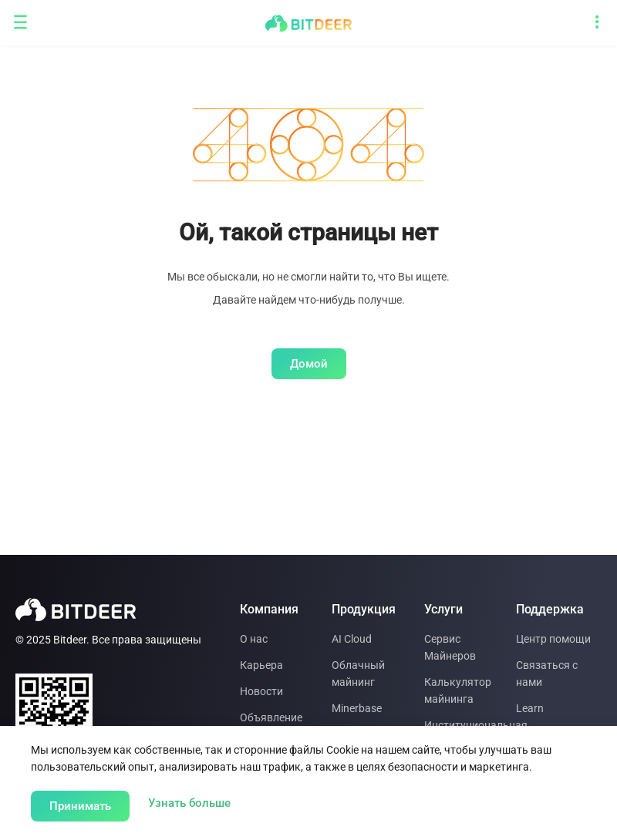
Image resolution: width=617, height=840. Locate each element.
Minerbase (357, 708)
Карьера (261, 665)
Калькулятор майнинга (458, 690)
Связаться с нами (547, 674)
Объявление (271, 717)
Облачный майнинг (358, 674)
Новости (261, 691)
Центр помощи (553, 639)
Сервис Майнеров (450, 647)
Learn (530, 708)
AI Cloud (352, 639)
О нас (254, 639)
